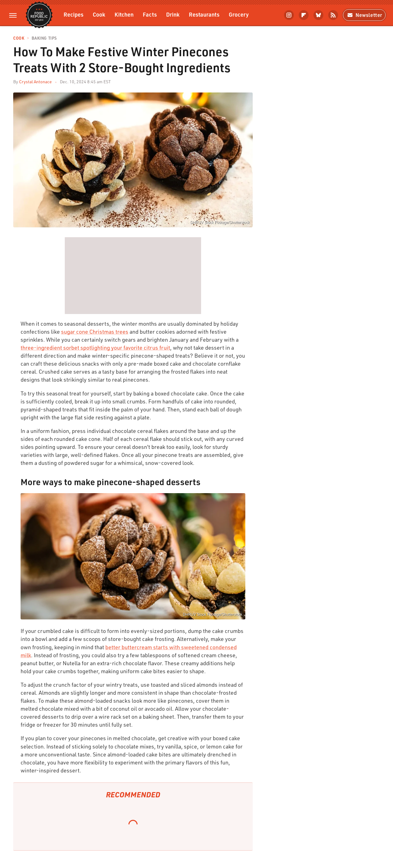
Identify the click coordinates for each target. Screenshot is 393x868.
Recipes (74, 14)
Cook (99, 14)
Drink (173, 14)
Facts (150, 14)
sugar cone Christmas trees (95, 332)
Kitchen (124, 14)
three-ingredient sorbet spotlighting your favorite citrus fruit (95, 348)
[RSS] (333, 15)
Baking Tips (44, 38)
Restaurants (204, 14)
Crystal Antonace (35, 82)
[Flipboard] (304, 15)
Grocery (239, 14)
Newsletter (364, 15)
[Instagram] (289, 15)
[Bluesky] (318, 15)
